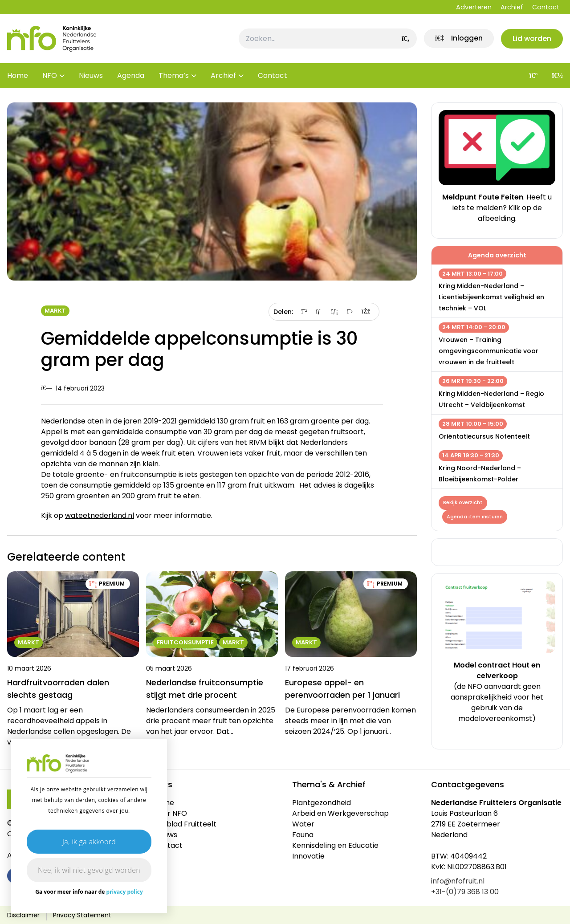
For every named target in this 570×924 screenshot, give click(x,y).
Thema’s (174, 75)
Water (303, 824)
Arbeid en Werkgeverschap (340, 813)
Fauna (303, 835)
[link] (458, 39)
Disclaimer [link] (23, 915)
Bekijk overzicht (463, 503)
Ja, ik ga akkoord (89, 842)
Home (18, 75)
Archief (512, 7)
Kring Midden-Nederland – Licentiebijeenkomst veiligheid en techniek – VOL (491, 297)
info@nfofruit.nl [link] (458, 881)
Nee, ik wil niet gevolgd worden (89, 870)
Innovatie (308, 856)
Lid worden (532, 39)
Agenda (131, 75)
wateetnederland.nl (100, 515)
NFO (50, 75)
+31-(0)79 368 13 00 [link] (465, 892)
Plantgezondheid (322, 803)
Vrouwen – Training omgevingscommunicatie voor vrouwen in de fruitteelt (489, 351)
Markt (55, 311)
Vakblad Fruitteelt (185, 824)
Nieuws (91, 75)
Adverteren (474, 7)
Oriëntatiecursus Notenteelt (484, 436)
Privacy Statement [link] (82, 915)
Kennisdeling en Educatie (335, 845)
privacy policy (125, 892)
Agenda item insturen (475, 517)
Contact (546, 7)
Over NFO (170, 813)
